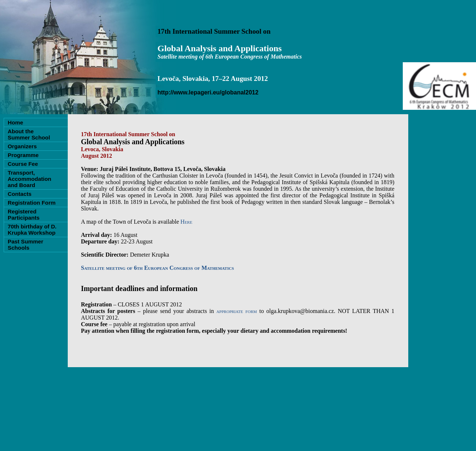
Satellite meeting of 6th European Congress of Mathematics (157, 268)
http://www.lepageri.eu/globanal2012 (208, 92)
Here (186, 222)
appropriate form (237, 311)
